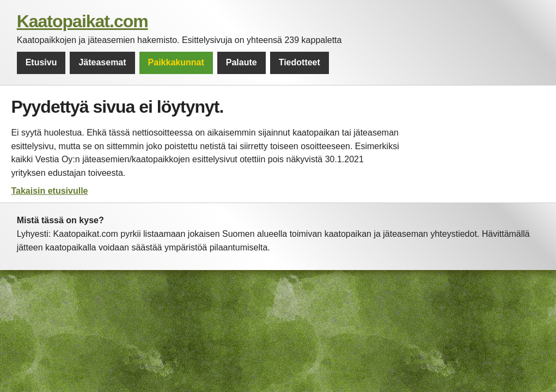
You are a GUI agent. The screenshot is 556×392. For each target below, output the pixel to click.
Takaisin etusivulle (49, 191)
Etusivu (41, 62)
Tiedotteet (300, 62)
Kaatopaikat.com (83, 21)
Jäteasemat (102, 62)
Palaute (242, 62)
